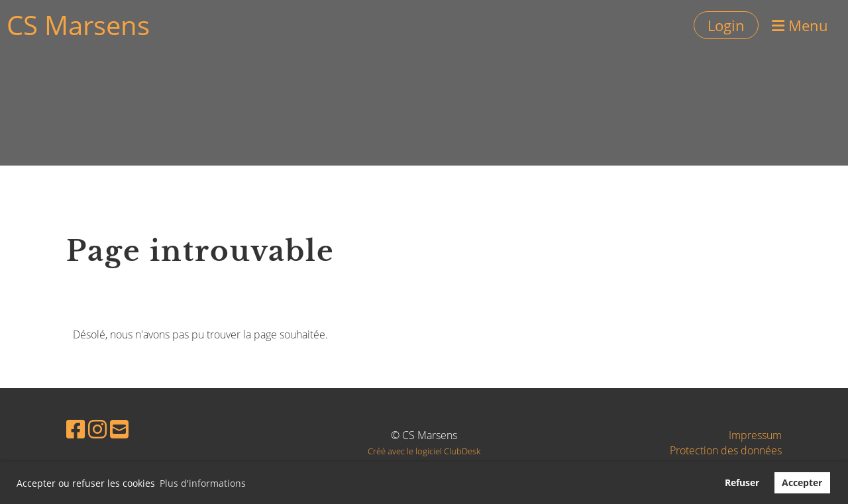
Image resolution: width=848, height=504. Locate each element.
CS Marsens (78, 25)
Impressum (755, 435)
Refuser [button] (742, 482)
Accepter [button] (802, 482)
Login (726, 25)
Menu (800, 25)
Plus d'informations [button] (203, 483)
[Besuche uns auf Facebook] (76, 429)
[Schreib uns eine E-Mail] (119, 429)
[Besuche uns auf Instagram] (97, 429)
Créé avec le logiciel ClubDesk (424, 451)
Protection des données (726, 450)
